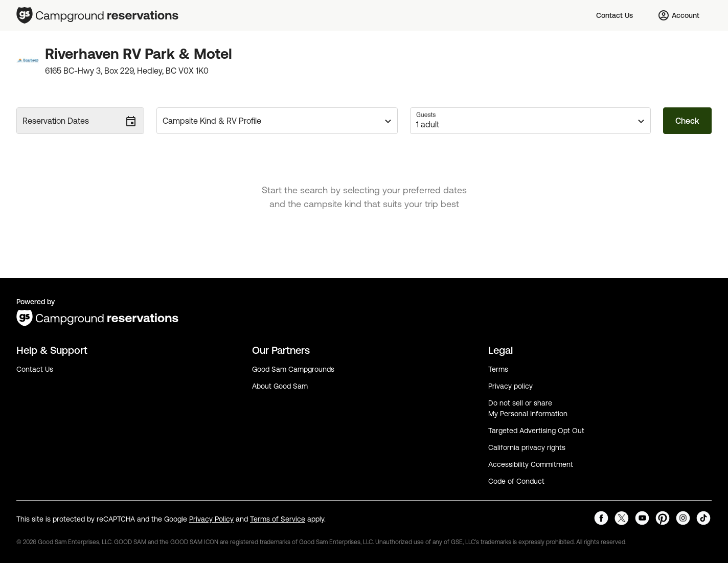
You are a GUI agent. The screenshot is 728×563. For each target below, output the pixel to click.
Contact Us (35, 369)
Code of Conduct (516, 481)
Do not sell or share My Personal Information (528, 408)
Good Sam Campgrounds (293, 369)
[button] (277, 121)
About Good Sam (280, 386)
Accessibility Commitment (531, 464)
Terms (498, 369)
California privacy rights (527, 447)
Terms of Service (278, 519)
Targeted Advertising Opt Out (536, 431)
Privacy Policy (211, 519)
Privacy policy (510, 386)
